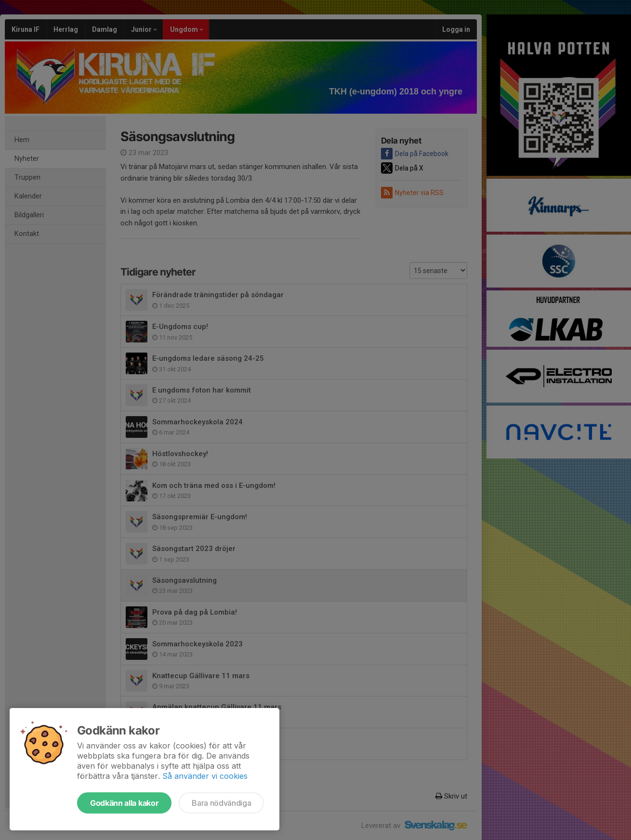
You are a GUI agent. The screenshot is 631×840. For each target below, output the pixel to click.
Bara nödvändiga (221, 803)
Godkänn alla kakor (124, 803)
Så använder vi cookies (205, 776)
